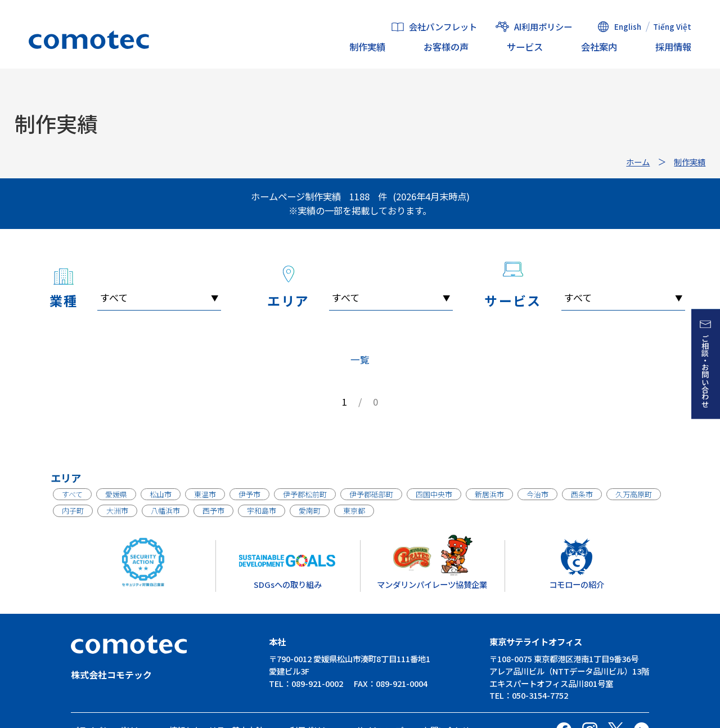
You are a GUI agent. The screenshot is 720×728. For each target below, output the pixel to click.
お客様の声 (446, 47)
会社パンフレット (443, 27)
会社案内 (599, 47)
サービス (525, 47)
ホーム (638, 162)
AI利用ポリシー (543, 27)
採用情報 (673, 47)
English (628, 27)
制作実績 (367, 47)
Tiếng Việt (672, 27)
